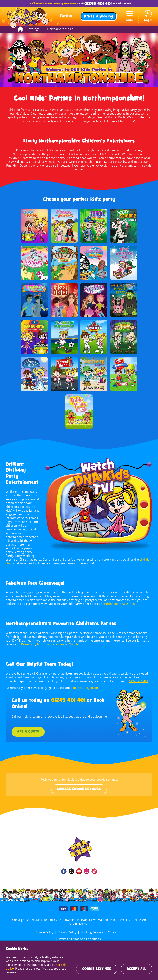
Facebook (46, 641)
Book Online (123, 4)
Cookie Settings (97, 969)
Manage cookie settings (79, 785)
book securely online (84, 684)
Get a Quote (28, 728)
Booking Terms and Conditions (78, 928)
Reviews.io (17, 641)
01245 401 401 (98, 4)
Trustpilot (32, 641)
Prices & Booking (99, 17)
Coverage (33, 29)
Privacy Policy (44, 928)
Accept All (136, 969)
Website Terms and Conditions (124, 928)
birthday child (133, 556)
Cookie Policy (22, 928)
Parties (66, 16)
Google (62, 641)
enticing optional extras (117, 600)
